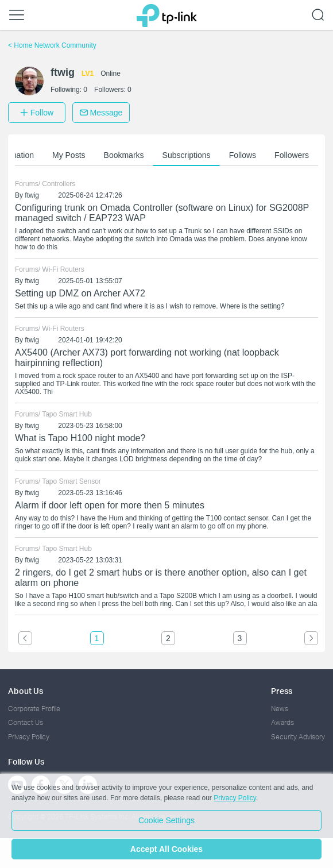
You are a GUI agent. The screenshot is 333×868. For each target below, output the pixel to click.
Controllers (59, 184)
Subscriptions (188, 155)
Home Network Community (52, 45)
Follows (244, 155)
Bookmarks (126, 155)
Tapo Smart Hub (67, 414)
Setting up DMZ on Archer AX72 (80, 293)
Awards (282, 722)
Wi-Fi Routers (63, 269)
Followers (293, 155)
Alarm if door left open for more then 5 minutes (110, 505)
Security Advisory (298, 737)
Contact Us (26, 722)
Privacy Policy (29, 737)
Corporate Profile (34, 709)
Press (282, 691)
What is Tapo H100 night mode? (80, 438)
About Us (26, 691)
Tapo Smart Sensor (71, 481)
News (280, 709)
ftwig (32, 195)
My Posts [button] (71, 155)
